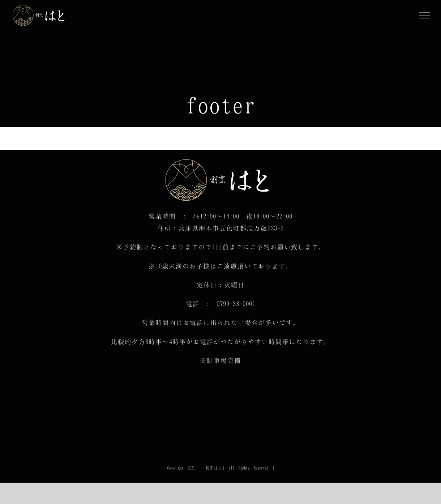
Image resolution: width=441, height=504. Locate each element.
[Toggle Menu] (425, 15)
